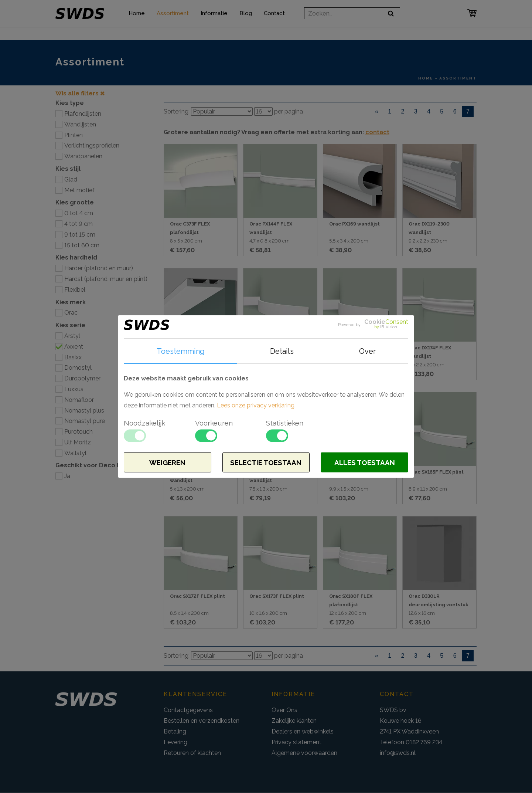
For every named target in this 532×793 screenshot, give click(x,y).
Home (140, 20)
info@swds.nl (398, 753)
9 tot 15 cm (80, 235)
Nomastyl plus (84, 411)
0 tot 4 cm (79, 213)
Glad (71, 179)
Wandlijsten (80, 124)
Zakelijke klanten (294, 721)
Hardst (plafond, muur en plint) (106, 279)
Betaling (175, 731)
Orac (71, 313)
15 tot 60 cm (82, 245)
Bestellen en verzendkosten (202, 721)
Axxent (74, 347)
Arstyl (72, 336)
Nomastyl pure (85, 421)
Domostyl (78, 368)
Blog (249, 20)
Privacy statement (296, 742)
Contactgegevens (188, 710)
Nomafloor (79, 400)
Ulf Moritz (78, 442)
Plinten (74, 135)
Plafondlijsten (83, 114)
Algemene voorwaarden (304, 753)
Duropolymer (82, 378)
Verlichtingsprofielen (92, 145)
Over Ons (284, 710)
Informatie (218, 20)
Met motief (79, 190)
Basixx (73, 357)
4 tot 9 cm (79, 224)
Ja (67, 476)
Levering (175, 742)
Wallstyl (75, 453)
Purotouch (79, 432)
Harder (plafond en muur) (99, 268)
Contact (278, 20)
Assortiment (176, 20)
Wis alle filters (80, 93)
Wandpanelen (83, 156)
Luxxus (74, 389)
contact (377, 132)
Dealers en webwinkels (303, 731)
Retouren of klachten (192, 753)
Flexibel (75, 290)
